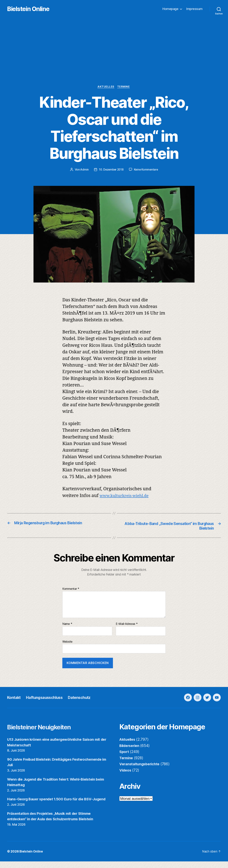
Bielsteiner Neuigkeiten (45, 728)
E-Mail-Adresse (127, 625)
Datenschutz (87, 698)
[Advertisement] (114, 59)
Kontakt (15, 698)
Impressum (194, 9)
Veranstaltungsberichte (141, 765)
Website (67, 642)
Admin (84, 170)
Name (67, 625)
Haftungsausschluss (49, 698)
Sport (124, 753)
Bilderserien (130, 747)
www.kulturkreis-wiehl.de (128, 496)
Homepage (170, 9)
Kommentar (71, 590)
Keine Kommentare (147, 170)
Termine (124, 87)
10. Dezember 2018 (111, 170)
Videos (126, 771)
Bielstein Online (35, 9)
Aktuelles (106, 87)
